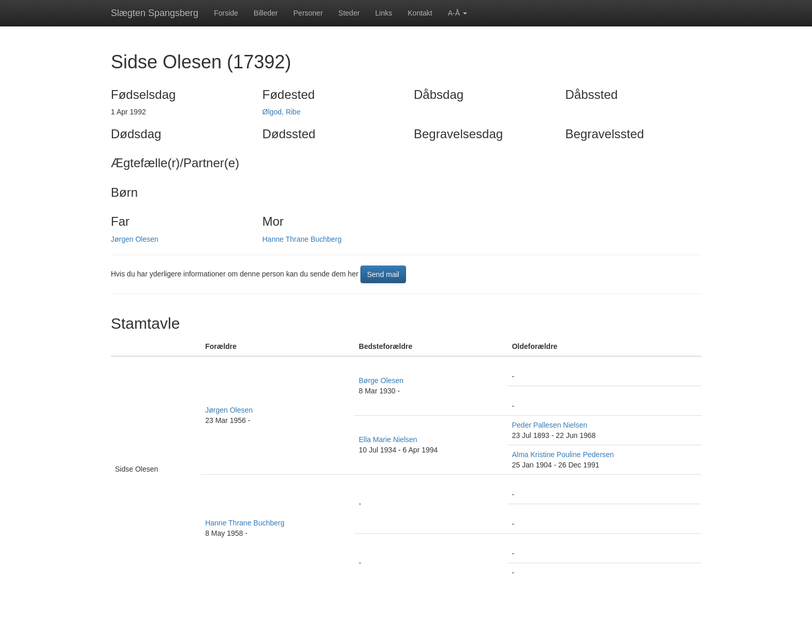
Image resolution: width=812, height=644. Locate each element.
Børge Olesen (381, 380)
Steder (349, 13)
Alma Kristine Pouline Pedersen (563, 455)
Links (384, 13)
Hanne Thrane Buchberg (302, 239)
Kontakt (420, 13)
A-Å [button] (458, 13)
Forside (226, 13)
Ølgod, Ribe (282, 112)
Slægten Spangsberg (155, 13)
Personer (308, 13)
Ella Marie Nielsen (388, 440)
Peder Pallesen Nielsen (549, 425)
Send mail (383, 274)
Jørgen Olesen (135, 239)
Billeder (266, 13)
